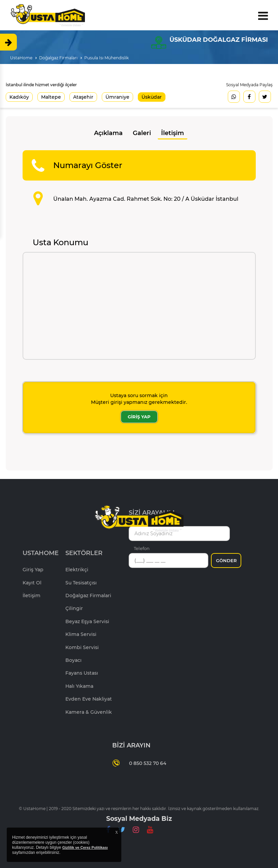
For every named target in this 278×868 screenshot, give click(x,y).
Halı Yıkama (79, 686)
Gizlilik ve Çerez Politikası (85, 847)
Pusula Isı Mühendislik (106, 58)
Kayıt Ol (32, 583)
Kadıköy (19, 97)
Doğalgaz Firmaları (58, 58)
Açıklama (108, 133)
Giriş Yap (33, 570)
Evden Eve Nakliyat (89, 699)
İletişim (173, 133)
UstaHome (21, 58)
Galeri (142, 133)
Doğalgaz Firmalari (88, 596)
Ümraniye (117, 97)
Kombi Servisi (82, 647)
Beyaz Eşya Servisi (87, 621)
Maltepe (51, 97)
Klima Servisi (81, 634)
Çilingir (74, 608)
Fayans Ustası (82, 673)
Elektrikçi (77, 570)
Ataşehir (83, 97)
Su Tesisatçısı (81, 583)
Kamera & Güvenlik (89, 712)
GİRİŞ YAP (139, 417)
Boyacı (73, 660)
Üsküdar (152, 97)
